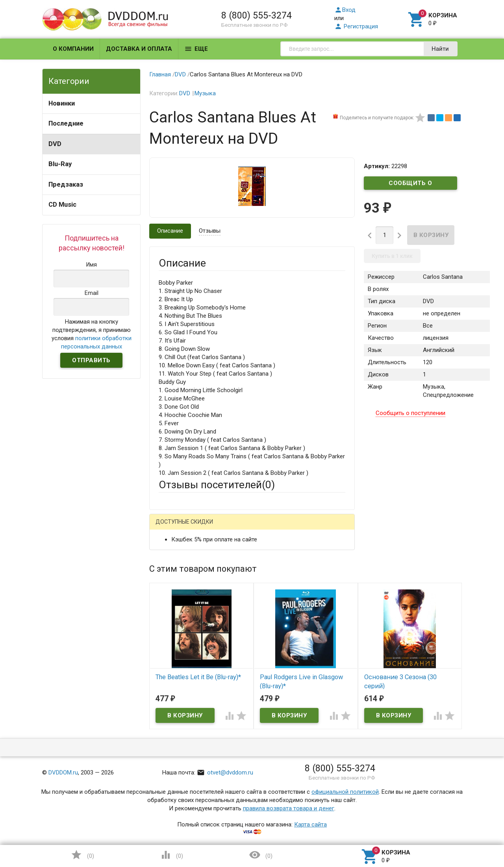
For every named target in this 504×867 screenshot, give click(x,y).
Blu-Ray (60, 164)
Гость (169, 527)
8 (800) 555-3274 (257, 15)
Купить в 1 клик (392, 256)
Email (166, 577)
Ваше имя (172, 555)
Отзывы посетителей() (217, 485)
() (82, 855)
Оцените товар (179, 628)
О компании (73, 49)
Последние (66, 123)
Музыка (205, 93)
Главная (160, 74)
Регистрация (356, 26)
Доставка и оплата (139, 49)
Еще (196, 49)
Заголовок (173, 607)
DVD (55, 144)
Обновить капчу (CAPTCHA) (258, 761)
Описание (170, 231)
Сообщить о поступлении (411, 185)
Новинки (62, 103)
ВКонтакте (257, 528)
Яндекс (306, 528)
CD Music (62, 205)
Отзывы (210, 231)
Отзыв (167, 642)
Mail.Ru (209, 528)
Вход (345, 10)
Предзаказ (66, 184)
